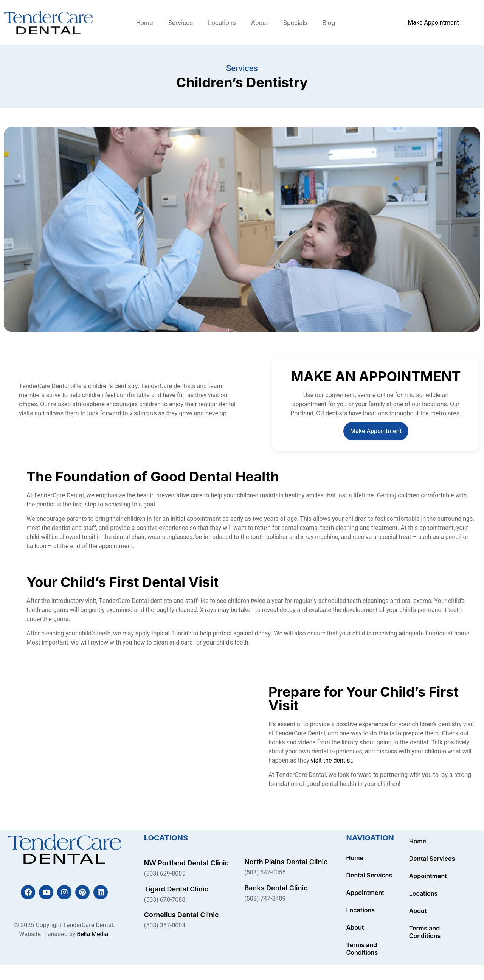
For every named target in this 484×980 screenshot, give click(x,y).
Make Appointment (376, 431)
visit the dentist (331, 761)
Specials (295, 23)
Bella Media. (93, 934)
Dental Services (369, 875)
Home (145, 23)
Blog (329, 23)
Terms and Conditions (362, 949)
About (260, 23)
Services (180, 23)
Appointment (365, 893)
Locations (222, 23)
